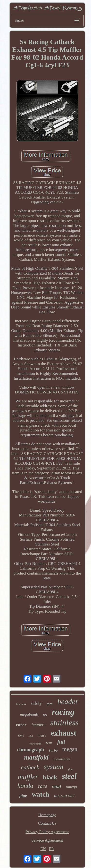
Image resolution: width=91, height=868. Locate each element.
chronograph (30, 750)
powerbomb (35, 744)
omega (71, 787)
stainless (64, 723)
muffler (28, 777)
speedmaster (62, 759)
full (61, 742)
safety (36, 703)
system (54, 766)
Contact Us (47, 823)
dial (31, 736)
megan (70, 749)
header (68, 702)
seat (57, 787)
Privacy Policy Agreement (47, 832)
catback (30, 767)
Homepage (47, 815)
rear (49, 743)
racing (63, 712)
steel (69, 776)
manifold (36, 757)
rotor (21, 725)
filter (71, 769)
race (43, 786)
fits (45, 715)
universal (65, 796)
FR (52, 849)
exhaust (63, 733)
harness (21, 704)
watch (41, 794)
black (50, 777)
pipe (23, 796)
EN (43, 849)
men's (42, 735)
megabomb (29, 714)
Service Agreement (47, 840)
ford (50, 704)
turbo (53, 751)
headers (38, 725)
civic (21, 736)
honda (25, 786)
